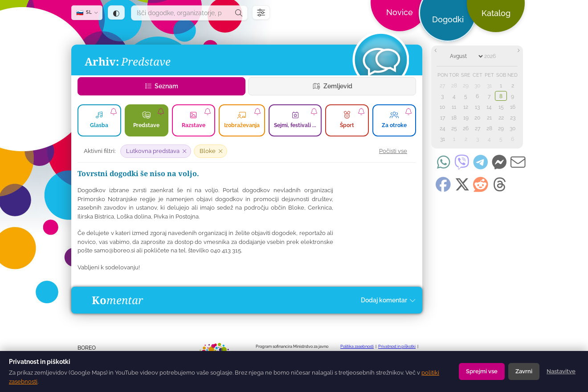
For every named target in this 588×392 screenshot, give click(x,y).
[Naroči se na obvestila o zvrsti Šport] (361, 111)
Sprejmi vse (482, 371)
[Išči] (239, 13)
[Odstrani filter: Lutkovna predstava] (156, 151)
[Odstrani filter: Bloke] (210, 151)
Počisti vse (393, 151)
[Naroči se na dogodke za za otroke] (408, 111)
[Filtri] (261, 12)
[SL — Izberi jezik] (87, 13)
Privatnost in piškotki (397, 347)
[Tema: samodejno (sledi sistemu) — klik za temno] (116, 12)
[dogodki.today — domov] (218, 22)
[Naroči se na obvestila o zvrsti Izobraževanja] (257, 111)
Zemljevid (332, 86)
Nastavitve (561, 371)
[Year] (495, 56)
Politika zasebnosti (357, 347)
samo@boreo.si (114, 250)
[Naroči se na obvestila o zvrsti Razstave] (208, 111)
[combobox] (181, 13)
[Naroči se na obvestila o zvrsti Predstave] (161, 111)
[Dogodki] (380, 60)
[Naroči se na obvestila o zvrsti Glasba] (114, 111)
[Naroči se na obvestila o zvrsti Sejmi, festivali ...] (314, 111)
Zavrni (524, 371)
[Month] (466, 56)
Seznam (162, 86)
